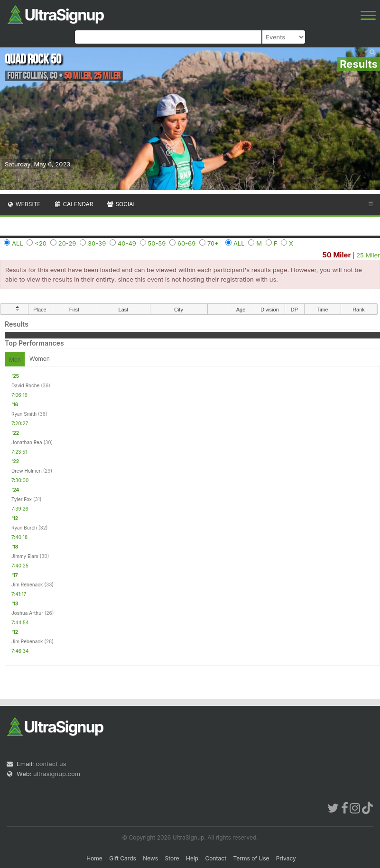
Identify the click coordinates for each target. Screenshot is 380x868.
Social (121, 204)
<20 (41, 243)
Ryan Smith (24, 414)
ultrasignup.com (57, 774)
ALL (18, 243)
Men (15, 360)
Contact (216, 858)
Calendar (74, 204)
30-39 (97, 243)
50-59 (157, 243)
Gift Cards (123, 858)
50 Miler (336, 255)
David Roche (25, 385)
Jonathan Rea (27, 442)
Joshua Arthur (27, 613)
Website (24, 204)
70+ (213, 243)
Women (40, 359)
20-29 (67, 243)
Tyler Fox (22, 499)
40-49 (127, 243)
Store (172, 858)
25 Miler (368, 255)
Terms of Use (251, 858)
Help (192, 858)
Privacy (286, 858)
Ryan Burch (24, 528)
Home (94, 858)
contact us (51, 764)
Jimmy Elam (25, 556)
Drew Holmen (27, 471)
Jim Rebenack (27, 585)
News (150, 858)
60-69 (186, 243)
